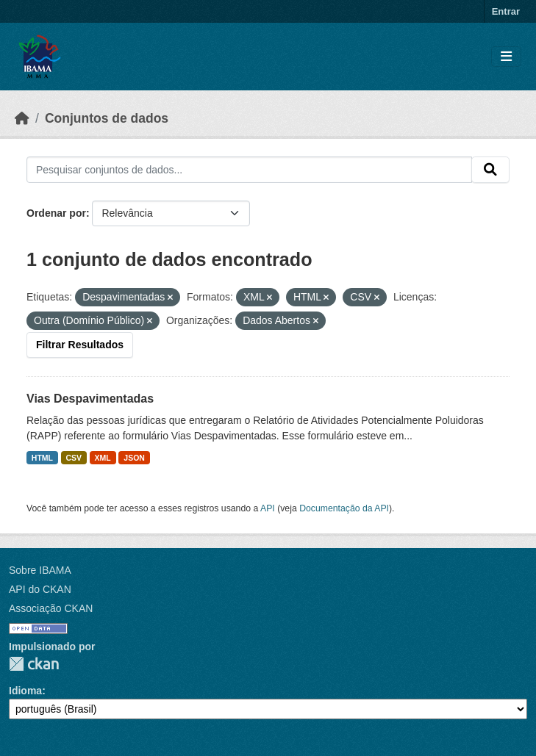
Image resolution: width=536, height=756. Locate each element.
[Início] (22, 118)
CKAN (34, 664)
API (268, 508)
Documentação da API (344, 508)
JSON (134, 458)
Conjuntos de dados (107, 118)
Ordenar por (56, 213)
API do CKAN (40, 589)
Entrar (506, 11)
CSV (74, 458)
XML (103, 458)
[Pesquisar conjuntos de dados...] (249, 170)
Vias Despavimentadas (90, 399)
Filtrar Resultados (80, 345)
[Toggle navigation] (506, 57)
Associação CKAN (51, 608)
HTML (42, 458)
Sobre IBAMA (40, 570)
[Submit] (490, 170)
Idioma (25, 691)
